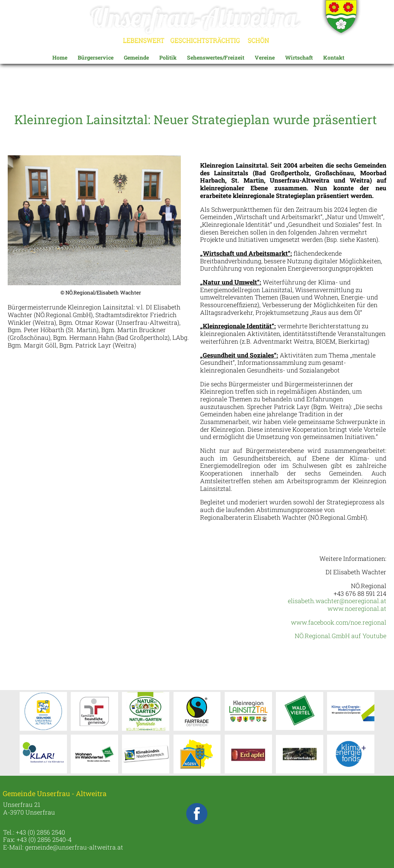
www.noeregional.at (357, 608)
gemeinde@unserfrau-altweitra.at (74, 847)
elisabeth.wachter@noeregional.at (337, 601)
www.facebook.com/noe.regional (339, 622)
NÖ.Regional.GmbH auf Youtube (341, 636)
